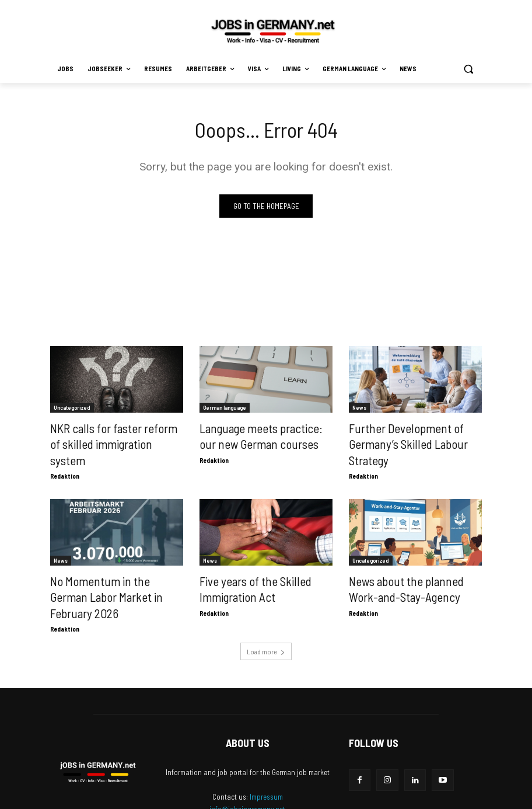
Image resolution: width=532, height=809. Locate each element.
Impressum (266, 755)
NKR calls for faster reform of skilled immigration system (106, 435)
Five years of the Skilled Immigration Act (244, 566)
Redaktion (65, 456)
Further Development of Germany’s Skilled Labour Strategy (415, 435)
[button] (468, 69)
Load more (266, 609)
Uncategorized (72, 409)
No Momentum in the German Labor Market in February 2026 (107, 566)
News (359, 409)
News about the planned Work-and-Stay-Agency (407, 566)
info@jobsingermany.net (247, 766)
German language (225, 409)
